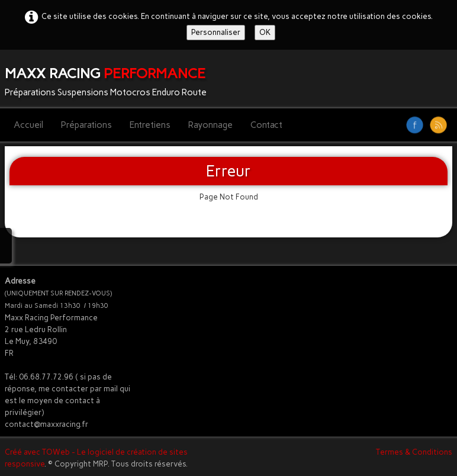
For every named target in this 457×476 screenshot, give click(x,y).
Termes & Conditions (414, 452)
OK (265, 32)
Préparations (86, 125)
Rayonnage (210, 125)
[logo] (110, 79)
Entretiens (150, 125)
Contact (266, 125)
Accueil (28, 125)
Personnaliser (216, 32)
